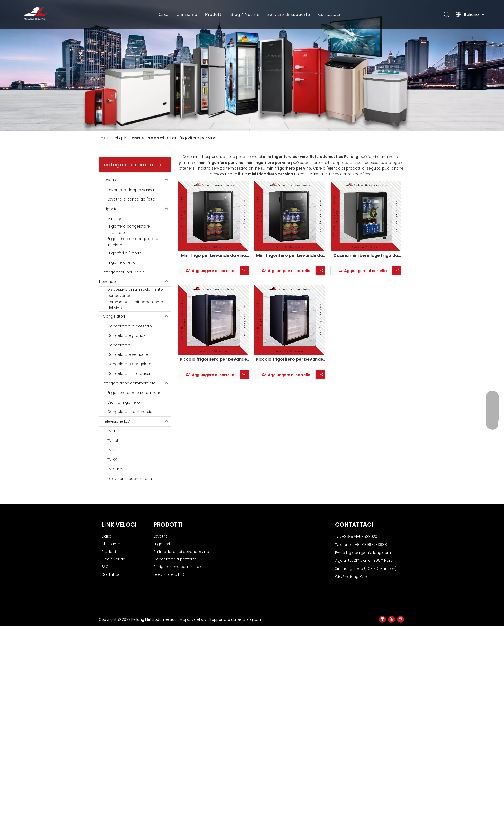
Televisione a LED (169, 708)
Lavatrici (137, 314)
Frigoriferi (137, 343)
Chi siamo (187, 14)
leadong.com (250, 753)
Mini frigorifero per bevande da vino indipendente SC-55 (290, 389)
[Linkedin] (382, 753)
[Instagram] (401, 753)
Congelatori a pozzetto (175, 693)
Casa (164, 14)
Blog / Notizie (245, 14)
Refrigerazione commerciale (137, 516)
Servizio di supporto (289, 14)
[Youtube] (392, 753)
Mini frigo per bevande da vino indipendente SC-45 (214, 389)
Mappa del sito (194, 753)
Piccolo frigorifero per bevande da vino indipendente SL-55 (290, 493)
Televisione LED (137, 555)
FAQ (105, 700)
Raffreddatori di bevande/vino (181, 685)
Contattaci (329, 14)
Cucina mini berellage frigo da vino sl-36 (366, 389)
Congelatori (137, 450)
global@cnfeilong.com (370, 686)
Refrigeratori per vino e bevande (135, 411)
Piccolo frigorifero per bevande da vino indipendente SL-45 (213, 493)
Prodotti (214, 14)
